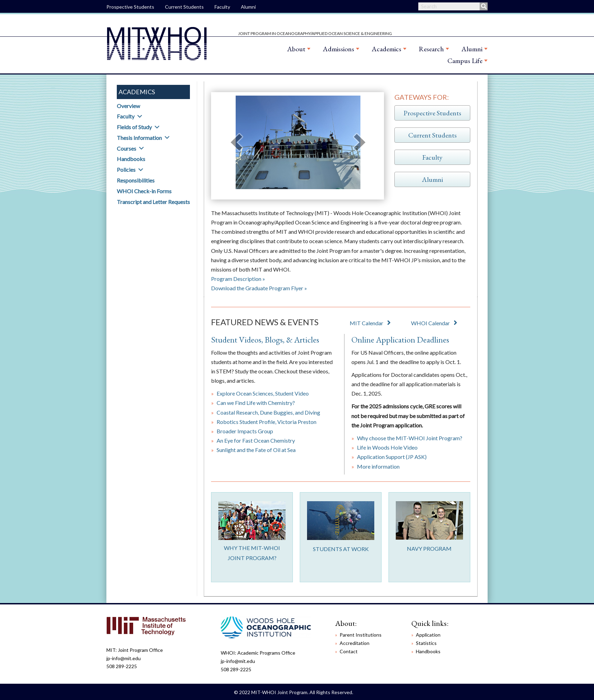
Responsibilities (136, 180)
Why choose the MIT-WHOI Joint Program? (410, 438)
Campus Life (465, 61)
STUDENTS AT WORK (341, 549)
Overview (128, 106)
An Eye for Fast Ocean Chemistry (256, 440)
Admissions (338, 49)
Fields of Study (134, 127)
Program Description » (238, 279)
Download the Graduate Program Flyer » (259, 288)
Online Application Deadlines (400, 340)
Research (431, 49)
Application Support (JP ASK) (392, 457)
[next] (360, 142)
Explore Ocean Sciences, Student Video (263, 393)
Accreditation (355, 643)
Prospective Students (130, 7)
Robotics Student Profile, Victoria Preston (267, 422)
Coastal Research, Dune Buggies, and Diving (268, 412)
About (296, 49)
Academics (386, 49)
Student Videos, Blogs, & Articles (265, 340)
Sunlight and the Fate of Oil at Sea (256, 450)
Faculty (222, 7)
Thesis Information (139, 138)
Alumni (248, 7)
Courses (126, 148)
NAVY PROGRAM (429, 548)
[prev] (236, 142)
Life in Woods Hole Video (387, 447)
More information (378, 466)
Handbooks (131, 159)
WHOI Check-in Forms (144, 191)
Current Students (184, 7)
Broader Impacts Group (245, 431)
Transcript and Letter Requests (153, 202)
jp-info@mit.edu (124, 658)
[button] (140, 116)
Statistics (426, 643)
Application (428, 635)
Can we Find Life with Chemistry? (256, 403)
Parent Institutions (361, 635)
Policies (126, 170)
